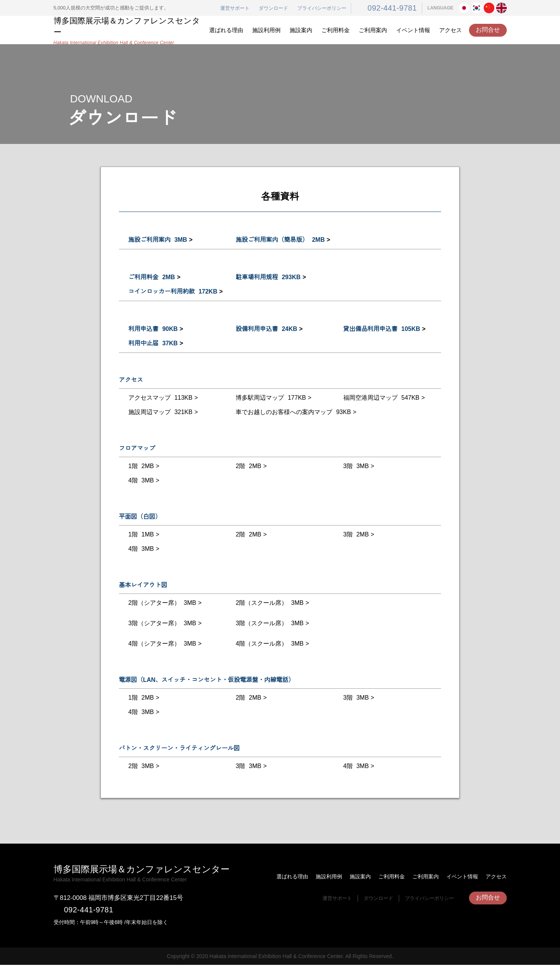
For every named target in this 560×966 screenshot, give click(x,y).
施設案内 (301, 30)
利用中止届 (152, 343)
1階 (140, 466)
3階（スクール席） (269, 623)
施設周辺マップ (159, 412)
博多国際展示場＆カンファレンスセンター (129, 30)
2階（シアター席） (162, 603)
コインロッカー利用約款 (172, 292)
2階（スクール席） (269, 603)
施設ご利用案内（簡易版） (279, 240)
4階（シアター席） (162, 644)
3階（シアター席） (162, 623)
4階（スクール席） (269, 644)
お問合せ (488, 30)
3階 (355, 466)
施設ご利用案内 (157, 240)
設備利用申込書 (266, 329)
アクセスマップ (159, 398)
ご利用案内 (373, 30)
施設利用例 (266, 30)
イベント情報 (413, 30)
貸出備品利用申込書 (381, 329)
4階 (140, 481)
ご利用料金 (336, 30)
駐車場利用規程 (267, 277)
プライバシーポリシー (329, 9)
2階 (248, 466)
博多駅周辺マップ (269, 398)
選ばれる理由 (226, 30)
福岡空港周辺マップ (380, 398)
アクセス (450, 30)
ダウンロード (281, 9)
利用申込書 (153, 329)
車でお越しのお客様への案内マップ (292, 412)
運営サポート (242, 9)
